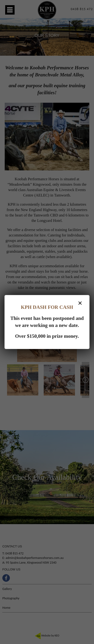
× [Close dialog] (80, 303)
